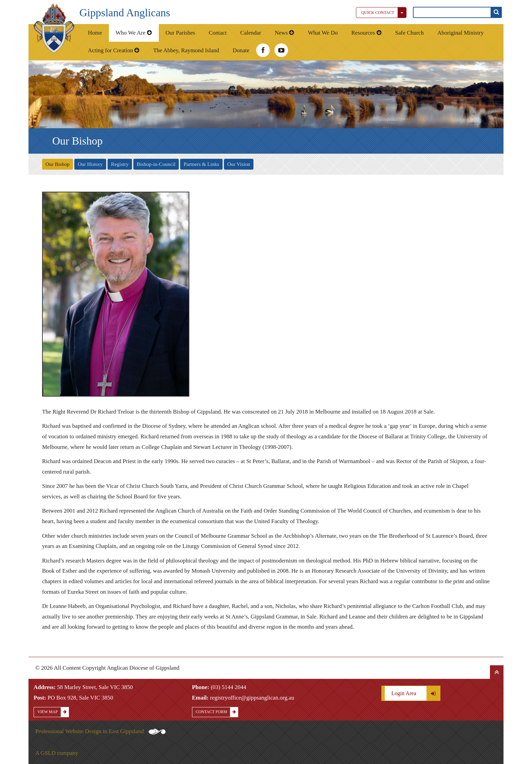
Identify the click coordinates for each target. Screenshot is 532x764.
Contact (218, 33)
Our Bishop (58, 164)
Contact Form (217, 712)
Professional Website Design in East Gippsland (100, 731)
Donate (241, 50)
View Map (53, 712)
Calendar (251, 33)
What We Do (323, 33)
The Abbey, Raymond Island (186, 50)
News (284, 33)
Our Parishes (180, 33)
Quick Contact (384, 13)
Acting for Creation (114, 50)
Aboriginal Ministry (460, 33)
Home (95, 33)
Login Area (416, 693)
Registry (120, 164)
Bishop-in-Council (156, 164)
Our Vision (239, 164)
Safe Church (410, 33)
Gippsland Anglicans (125, 13)
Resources (366, 33)
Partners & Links (201, 164)
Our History (90, 164)
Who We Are (134, 33)
